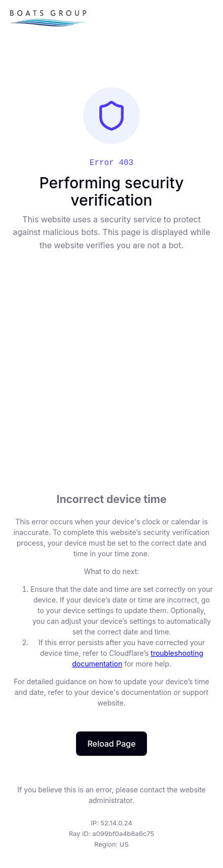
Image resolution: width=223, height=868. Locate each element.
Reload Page (111, 744)
